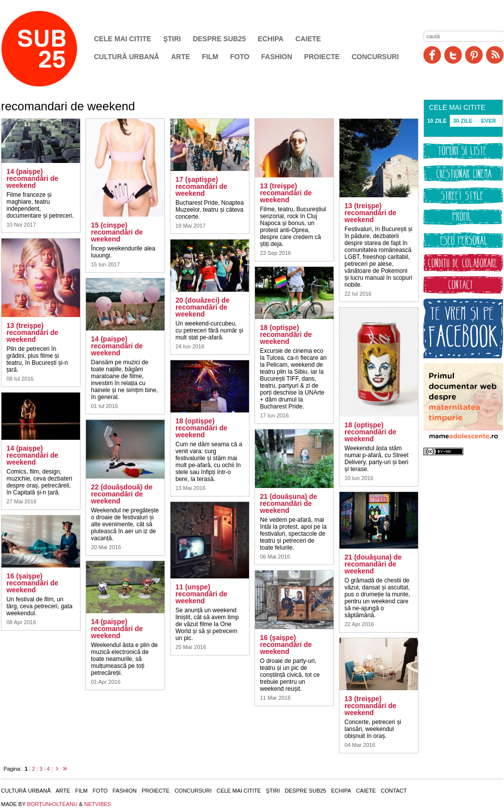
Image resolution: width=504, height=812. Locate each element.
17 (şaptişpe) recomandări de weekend (201, 186)
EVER (489, 121)
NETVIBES (97, 804)
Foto (240, 57)
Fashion (277, 57)
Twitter (453, 55)
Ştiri (172, 39)
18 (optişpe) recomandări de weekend (201, 428)
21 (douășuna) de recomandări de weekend (289, 503)
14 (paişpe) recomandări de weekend (32, 178)
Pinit (474, 55)
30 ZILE (462, 121)
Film (210, 57)
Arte (180, 57)
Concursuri (375, 57)
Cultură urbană (126, 57)
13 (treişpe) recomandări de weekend (32, 332)
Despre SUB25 (219, 39)
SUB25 (51, 49)
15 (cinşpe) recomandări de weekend (117, 232)
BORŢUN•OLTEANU (52, 804)
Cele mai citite (123, 39)
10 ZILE (437, 121)
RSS (495, 55)
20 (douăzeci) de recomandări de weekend (203, 307)
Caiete (308, 39)
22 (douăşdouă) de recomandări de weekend (122, 494)
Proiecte (322, 57)
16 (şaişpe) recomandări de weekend (32, 583)
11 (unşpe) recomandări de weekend (201, 594)
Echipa (271, 39)
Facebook (432, 55)
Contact (394, 791)
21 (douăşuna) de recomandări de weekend (373, 564)
